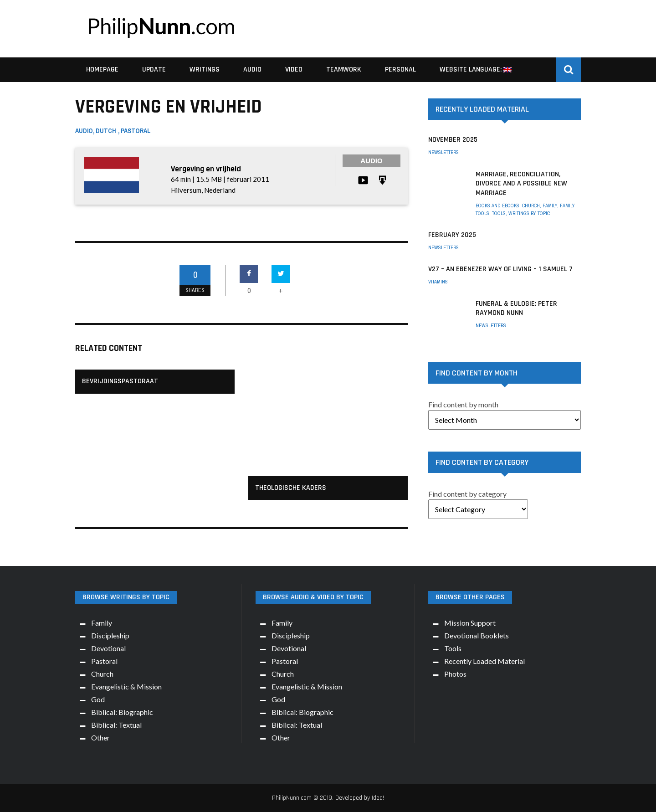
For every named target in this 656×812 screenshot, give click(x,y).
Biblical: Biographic (122, 712)
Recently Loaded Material (484, 661)
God (98, 699)
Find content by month (463, 404)
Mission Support (470, 623)
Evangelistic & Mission (126, 686)
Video (294, 69)
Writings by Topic (529, 213)
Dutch (106, 131)
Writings (205, 69)
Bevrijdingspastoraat (120, 381)
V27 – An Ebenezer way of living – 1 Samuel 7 (500, 269)
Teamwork (344, 69)
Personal (400, 69)
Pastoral (136, 131)
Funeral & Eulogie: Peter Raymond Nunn (516, 308)
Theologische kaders (291, 488)
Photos (455, 674)
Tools (499, 213)
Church (531, 206)
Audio (252, 69)
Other (100, 737)
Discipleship (110, 635)
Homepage (102, 69)
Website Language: (476, 69)
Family (550, 206)
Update (154, 69)
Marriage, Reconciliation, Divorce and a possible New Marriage (521, 184)
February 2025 (452, 235)
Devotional (108, 648)
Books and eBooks (497, 206)
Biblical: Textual (116, 725)
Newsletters (443, 152)
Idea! (378, 798)
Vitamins (438, 282)
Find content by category (467, 494)
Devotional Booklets (477, 635)
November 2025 (453, 140)
